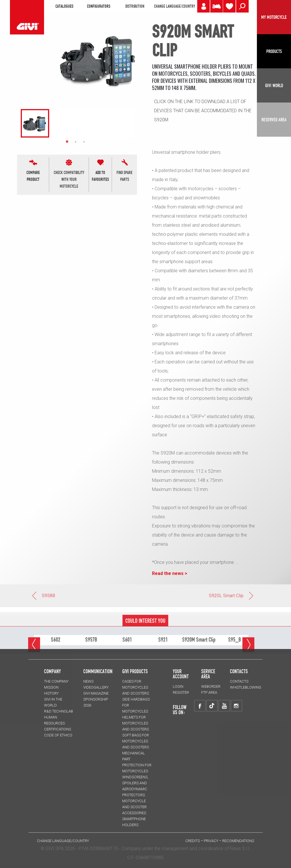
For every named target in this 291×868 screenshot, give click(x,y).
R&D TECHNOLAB (59, 711)
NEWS (88, 681)
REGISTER (181, 692)
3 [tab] (84, 142)
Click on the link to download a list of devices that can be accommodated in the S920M (203, 111)
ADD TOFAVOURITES (100, 176)
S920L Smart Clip (231, 596)
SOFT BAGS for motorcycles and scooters (136, 741)
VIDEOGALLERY (96, 687)
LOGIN (178, 686)
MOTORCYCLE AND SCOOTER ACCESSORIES (134, 807)
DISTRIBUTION (135, 6)
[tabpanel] (32, 123)
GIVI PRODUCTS (135, 671)
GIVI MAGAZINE (96, 693)
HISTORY (51, 693)
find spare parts (124, 176)
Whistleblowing (246, 687)
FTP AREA (209, 692)
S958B (43, 596)
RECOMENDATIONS (238, 841)
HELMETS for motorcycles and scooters (136, 723)
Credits (193, 841)
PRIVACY (211, 841)
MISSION (51, 687)
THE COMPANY (56, 681)
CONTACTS (239, 681)
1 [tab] (67, 142)
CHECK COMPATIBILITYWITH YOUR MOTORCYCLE (69, 179)
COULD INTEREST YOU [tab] (145, 639)
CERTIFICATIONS (58, 729)
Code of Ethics (58, 735)
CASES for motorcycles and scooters (136, 687)
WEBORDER (211, 686)
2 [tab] (76, 142)
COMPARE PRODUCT (33, 176)
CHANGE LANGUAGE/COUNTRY (174, 6)
